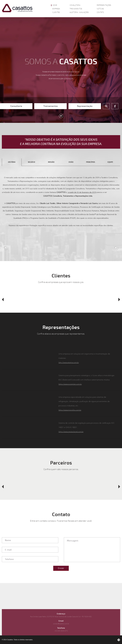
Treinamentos (76, 9)
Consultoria (75, 5)
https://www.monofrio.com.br (70, 410)
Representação (85, 106)
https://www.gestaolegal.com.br (71, 432)
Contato (100, 12)
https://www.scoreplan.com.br (70, 384)
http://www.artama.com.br (69, 363)
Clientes (56, 12)
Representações (104, 5)
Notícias (100, 9)
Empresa (56, 9)
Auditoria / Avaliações (79, 12)
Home (55, 5)
